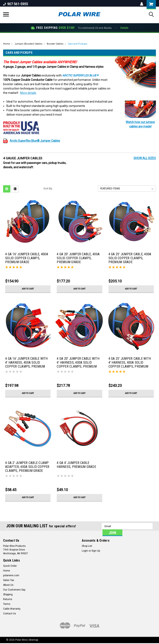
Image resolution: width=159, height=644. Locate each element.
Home (7, 44)
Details (124, 28)
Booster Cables (55, 44)
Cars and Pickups (78, 44)
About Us (8, 585)
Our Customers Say (14, 590)
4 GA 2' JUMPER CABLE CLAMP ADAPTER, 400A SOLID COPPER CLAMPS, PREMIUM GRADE (27, 467)
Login (85, 551)
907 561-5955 (16, 4)
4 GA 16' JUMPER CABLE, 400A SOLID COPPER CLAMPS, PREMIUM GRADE (27, 258)
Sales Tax (9, 580)
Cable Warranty (12, 609)
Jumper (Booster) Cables (28, 44)
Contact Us (10, 614)
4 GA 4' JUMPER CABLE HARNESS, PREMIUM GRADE (76, 465)
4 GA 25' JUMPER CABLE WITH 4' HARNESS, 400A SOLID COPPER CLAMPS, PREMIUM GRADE (130, 363)
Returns (8, 599)
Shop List (87, 546)
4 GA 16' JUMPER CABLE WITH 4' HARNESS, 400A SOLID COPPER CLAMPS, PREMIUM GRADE (26, 363)
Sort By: (48, 188)
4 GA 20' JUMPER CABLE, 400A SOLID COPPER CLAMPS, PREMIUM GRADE (78, 258)
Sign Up (96, 551)
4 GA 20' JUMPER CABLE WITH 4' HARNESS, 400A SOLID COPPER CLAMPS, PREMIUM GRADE (78, 363)
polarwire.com (11, 575)
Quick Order (10, 566)
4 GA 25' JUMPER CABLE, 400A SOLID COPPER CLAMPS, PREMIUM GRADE (130, 258)
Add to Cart (28, 289)
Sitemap (33, 640)
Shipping (8, 594)
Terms (7, 604)
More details (28, 93)
